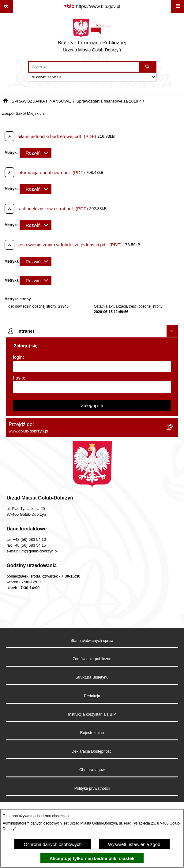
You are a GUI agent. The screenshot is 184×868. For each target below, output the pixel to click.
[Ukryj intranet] (172, 331)
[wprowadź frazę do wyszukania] (84, 67)
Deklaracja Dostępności (92, 751)
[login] (92, 367)
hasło (19, 378)
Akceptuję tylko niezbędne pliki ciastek (92, 858)
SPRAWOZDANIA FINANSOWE (41, 101)
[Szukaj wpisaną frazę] (148, 67)
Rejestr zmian (92, 733)
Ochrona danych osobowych (53, 844)
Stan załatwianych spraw (92, 640)
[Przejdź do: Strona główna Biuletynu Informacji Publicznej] (6, 101)
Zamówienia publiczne (92, 659)
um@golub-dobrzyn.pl (38, 551)
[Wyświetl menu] (178, 6)
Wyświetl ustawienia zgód (134, 844)
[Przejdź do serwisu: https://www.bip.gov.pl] (92, 6)
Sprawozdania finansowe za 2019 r (108, 101)
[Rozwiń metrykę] (36, 153)
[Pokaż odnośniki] (6, 6)
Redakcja (92, 696)
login (18, 357)
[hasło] (92, 387)
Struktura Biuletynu (92, 677)
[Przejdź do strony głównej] (92, 37)
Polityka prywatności (92, 788)
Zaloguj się (92, 405)
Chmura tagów (92, 770)
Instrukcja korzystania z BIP (92, 714)
